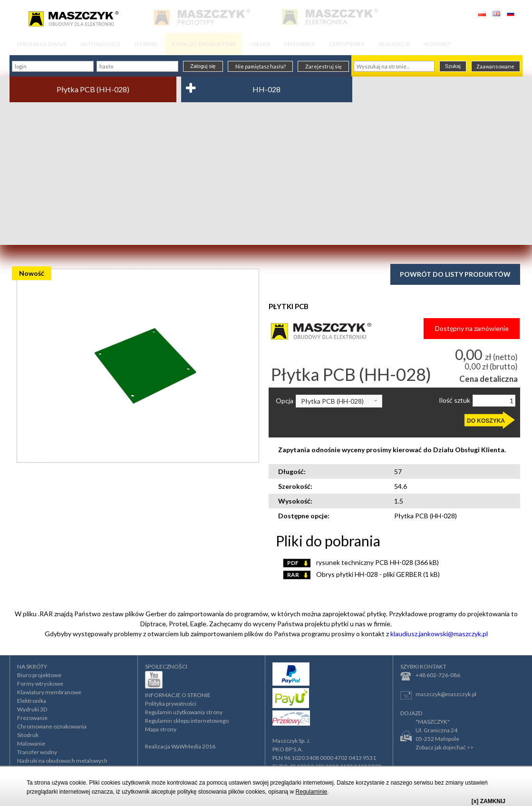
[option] (138, 366)
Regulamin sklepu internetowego (187, 721)
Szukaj (453, 66)
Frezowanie (32, 718)
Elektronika (32, 701)
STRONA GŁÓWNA (41, 44)
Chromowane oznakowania (52, 726)
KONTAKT (438, 44)
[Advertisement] (266, 174)
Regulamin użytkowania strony (184, 712)
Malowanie (31, 743)
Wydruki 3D (32, 709)
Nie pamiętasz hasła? (261, 66)
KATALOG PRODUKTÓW (204, 44)
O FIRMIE (146, 44)
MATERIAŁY (300, 44)
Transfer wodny (37, 752)
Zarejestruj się (324, 66)
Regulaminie (312, 792)
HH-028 (266, 89)
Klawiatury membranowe (49, 692)
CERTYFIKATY (347, 44)
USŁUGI (260, 44)
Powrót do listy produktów (455, 274)
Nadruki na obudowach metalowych (62, 761)
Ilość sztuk (455, 400)
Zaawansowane (495, 66)
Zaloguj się (203, 66)
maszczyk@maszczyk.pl (438, 695)
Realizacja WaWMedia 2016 (180, 746)
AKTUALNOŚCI (100, 44)
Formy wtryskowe (40, 684)
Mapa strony (161, 729)
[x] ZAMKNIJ (488, 801)
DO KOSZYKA (486, 421)
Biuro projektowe (39, 675)
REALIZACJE (395, 44)
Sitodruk (28, 735)
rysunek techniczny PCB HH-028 (361, 562)
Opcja (285, 401)
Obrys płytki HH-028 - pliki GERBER (361, 574)
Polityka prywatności (171, 704)
